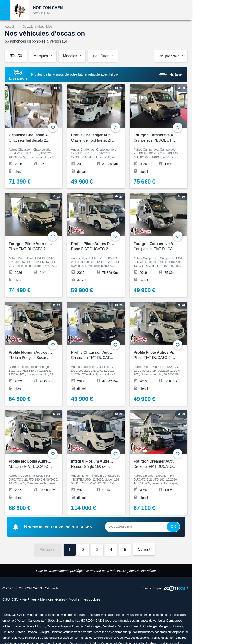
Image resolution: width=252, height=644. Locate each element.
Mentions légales (53, 599)
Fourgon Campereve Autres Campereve (168, 138)
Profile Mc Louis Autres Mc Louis (38, 464)
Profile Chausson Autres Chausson (102, 355)
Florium (40, 626)
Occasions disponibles (37, 26)
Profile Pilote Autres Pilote (94, 247)
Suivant (144, 549)
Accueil (10, 26)
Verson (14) (41, 13)
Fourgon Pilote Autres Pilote (33, 247)
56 (16, 56)
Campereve (174, 620)
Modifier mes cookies (84, 599)
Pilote (6, 626)
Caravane (53, 626)
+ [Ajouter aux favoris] (53, 128)
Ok (173, 527)
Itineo (30, 626)
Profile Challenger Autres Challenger (103, 138)
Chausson (18, 626)
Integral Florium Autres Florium (98, 464)
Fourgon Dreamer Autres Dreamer (163, 464)
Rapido (66, 626)
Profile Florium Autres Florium (35, 355)
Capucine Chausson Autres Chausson (42, 138)
